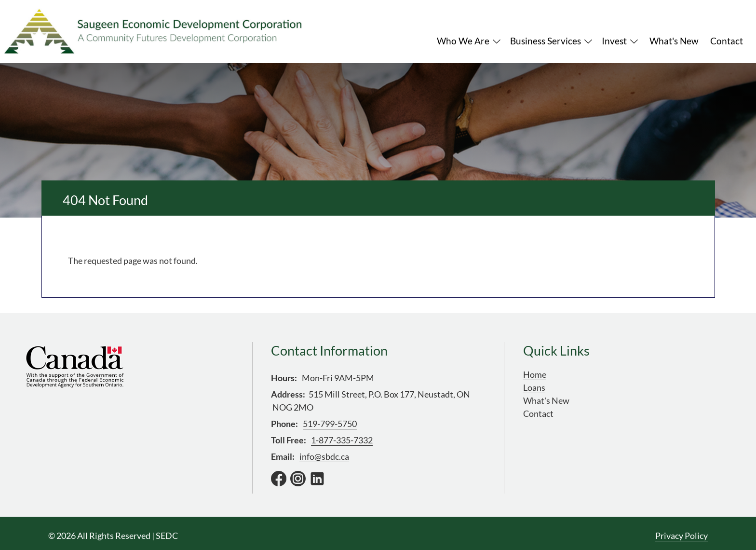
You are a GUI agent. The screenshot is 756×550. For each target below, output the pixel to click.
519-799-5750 (330, 424)
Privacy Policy (682, 536)
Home (535, 374)
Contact (538, 413)
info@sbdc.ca (324, 456)
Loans (534, 387)
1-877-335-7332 (342, 440)
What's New (546, 400)
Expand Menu (497, 41)
